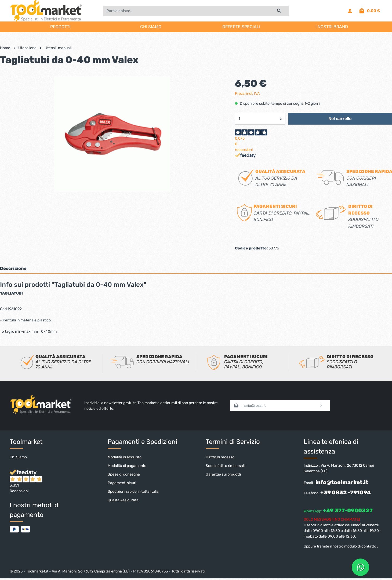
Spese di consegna (124, 474)
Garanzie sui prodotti (223, 474)
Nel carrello (340, 119)
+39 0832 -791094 (346, 492)
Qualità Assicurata (123, 500)
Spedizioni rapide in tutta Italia (133, 492)
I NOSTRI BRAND (332, 27)
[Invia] (321, 406)
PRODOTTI (60, 27)
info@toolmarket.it (342, 482)
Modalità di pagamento (127, 466)
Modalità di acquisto (125, 457)
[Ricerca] (279, 11)
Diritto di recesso (220, 457)
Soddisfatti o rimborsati (225, 466)
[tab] (196, 268)
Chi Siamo (18, 457)
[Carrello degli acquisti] (369, 11)
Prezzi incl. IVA (247, 94)
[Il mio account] (350, 11)
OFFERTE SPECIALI (241, 27)
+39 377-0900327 (348, 510)
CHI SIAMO (151, 27)
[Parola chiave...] (187, 11)
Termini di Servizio (233, 442)
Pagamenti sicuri (122, 483)
